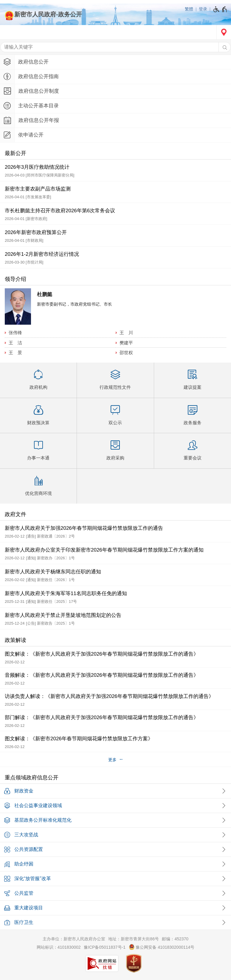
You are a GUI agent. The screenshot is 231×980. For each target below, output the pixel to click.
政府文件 (15, 514)
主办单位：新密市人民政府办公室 (74, 939)
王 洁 (15, 343)
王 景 (15, 353)
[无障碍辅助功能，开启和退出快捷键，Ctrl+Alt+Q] (220, 9)
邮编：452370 (175, 939)
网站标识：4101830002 (59, 947)
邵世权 (126, 353)
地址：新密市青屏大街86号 (134, 939)
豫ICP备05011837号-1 (105, 947)
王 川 (126, 333)
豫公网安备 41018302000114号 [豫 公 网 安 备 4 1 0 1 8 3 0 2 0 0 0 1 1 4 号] (162, 947)
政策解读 (15, 640)
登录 (203, 9)
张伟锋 (15, 333)
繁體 (189, 9)
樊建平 (126, 343)
